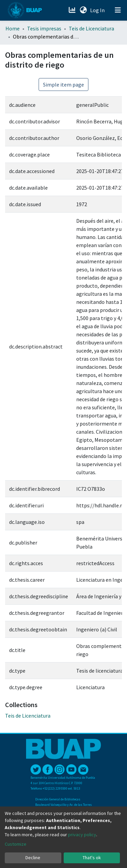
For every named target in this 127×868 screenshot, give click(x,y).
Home (13, 28)
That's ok (92, 858)
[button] (83, 10)
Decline (33, 858)
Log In (98, 10)
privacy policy (82, 835)
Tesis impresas (44, 28)
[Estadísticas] (73, 10)
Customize (16, 844)
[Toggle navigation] (118, 10)
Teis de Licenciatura (91, 28)
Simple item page (63, 85)
